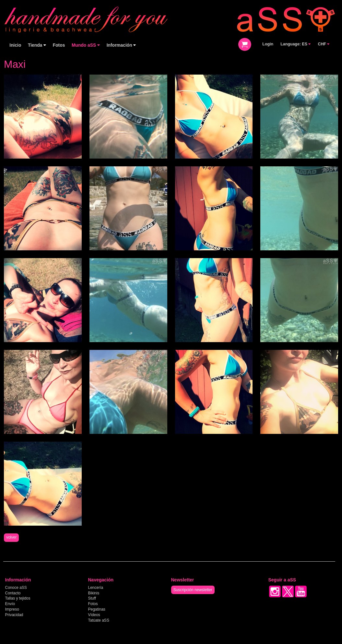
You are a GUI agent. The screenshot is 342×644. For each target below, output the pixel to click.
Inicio (15, 45)
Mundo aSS (86, 45)
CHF (324, 44)
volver (11, 537)
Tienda (37, 45)
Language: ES (295, 44)
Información (121, 45)
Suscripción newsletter (193, 590)
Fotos (59, 45)
